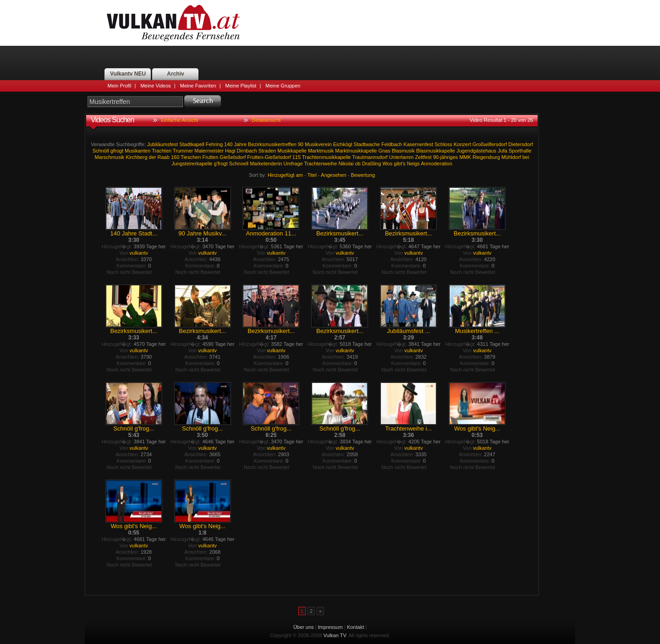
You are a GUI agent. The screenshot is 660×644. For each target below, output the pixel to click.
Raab (164, 157)
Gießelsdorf (233, 157)
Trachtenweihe (321, 164)
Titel (312, 175)
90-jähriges (445, 157)
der (153, 157)
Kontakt (355, 627)
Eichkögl (343, 144)
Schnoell (239, 164)
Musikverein (318, 144)
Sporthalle (520, 151)
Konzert (462, 144)
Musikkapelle (292, 151)
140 (228, 144)
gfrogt (117, 151)
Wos (387, 164)
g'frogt (221, 164)
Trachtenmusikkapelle (327, 157)
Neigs (413, 164)
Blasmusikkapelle (436, 151)
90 (301, 144)
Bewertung (363, 175)
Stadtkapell (192, 144)
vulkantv (139, 253)
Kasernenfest (418, 144)
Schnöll (101, 151)
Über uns (304, 627)
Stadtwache (366, 144)
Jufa (503, 151)
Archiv (175, 74)
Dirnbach (247, 151)
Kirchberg (136, 157)
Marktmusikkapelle (356, 151)
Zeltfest (423, 157)
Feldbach (392, 144)
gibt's (399, 164)
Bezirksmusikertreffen (272, 144)
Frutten (210, 157)
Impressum (330, 627)
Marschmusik (110, 157)
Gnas (384, 151)
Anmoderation (437, 164)
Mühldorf (511, 157)
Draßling (372, 164)
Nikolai (346, 164)
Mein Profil (120, 86)
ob (357, 164)
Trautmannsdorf (370, 157)
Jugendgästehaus (476, 151)
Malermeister (209, 151)
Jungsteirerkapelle (192, 164)
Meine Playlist (241, 86)
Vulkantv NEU (128, 74)
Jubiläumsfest (162, 144)
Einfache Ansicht (179, 120)
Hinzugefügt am (285, 175)
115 (297, 157)
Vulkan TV (173, 23)
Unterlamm (401, 157)
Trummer (183, 151)
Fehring (214, 144)
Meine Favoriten (198, 86)
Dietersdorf (521, 144)
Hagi (230, 151)
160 (175, 157)
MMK (465, 157)
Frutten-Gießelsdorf (269, 157)
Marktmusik (321, 151)
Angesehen (334, 175)
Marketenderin (266, 164)
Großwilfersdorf (490, 144)
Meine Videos (155, 86)
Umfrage (293, 164)
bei (526, 157)
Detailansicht (266, 120)
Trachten (162, 151)
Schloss (443, 144)
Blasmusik (403, 151)
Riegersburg (486, 157)
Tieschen (191, 157)
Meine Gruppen (283, 86)
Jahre (241, 144)
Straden (267, 151)
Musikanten (137, 151)
